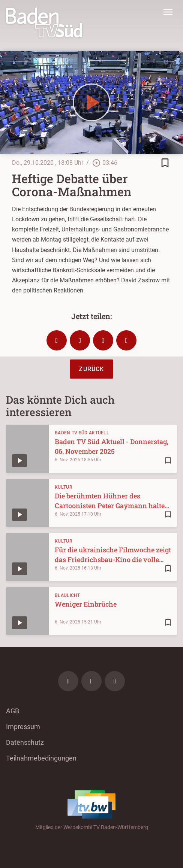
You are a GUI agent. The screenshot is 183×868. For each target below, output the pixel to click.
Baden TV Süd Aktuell (82, 433)
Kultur (63, 487)
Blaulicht (67, 595)
